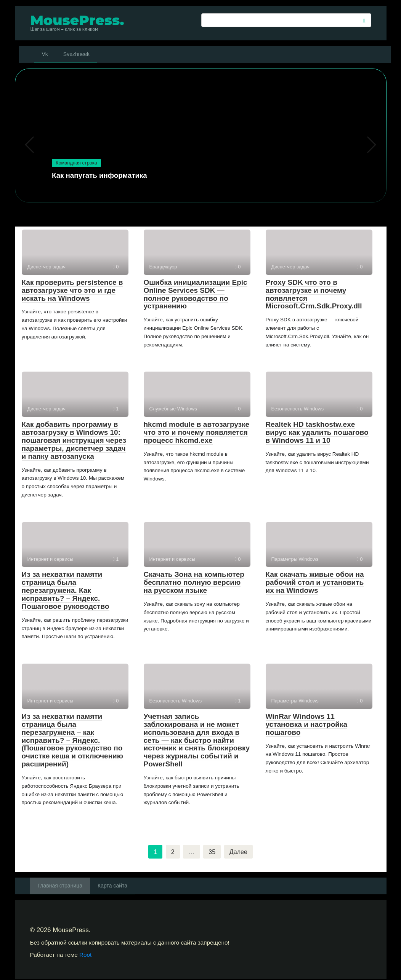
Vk (45, 54)
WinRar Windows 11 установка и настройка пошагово (307, 724)
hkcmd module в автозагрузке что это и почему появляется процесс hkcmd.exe (197, 432)
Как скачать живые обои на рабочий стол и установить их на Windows (315, 582)
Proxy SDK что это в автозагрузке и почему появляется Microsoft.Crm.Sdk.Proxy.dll (314, 294)
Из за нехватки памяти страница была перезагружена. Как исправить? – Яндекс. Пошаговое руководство (66, 590)
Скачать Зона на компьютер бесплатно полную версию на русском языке (194, 582)
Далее (239, 852)
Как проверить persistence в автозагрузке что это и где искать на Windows (72, 290)
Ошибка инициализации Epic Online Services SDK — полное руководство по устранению (196, 294)
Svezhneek (76, 54)
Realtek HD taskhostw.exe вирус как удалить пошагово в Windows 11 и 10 (317, 432)
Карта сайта (112, 887)
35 (212, 852)
